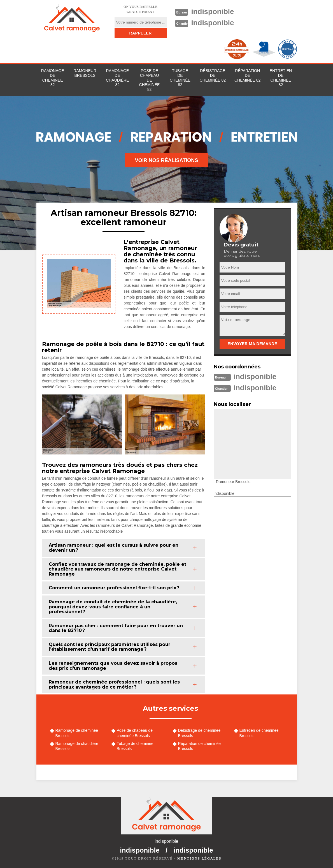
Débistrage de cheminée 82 (213, 75)
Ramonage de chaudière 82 (117, 78)
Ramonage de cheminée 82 (53, 78)
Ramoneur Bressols (85, 73)
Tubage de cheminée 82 (180, 78)
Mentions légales (199, 858)
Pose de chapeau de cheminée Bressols (135, 733)
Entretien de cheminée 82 (281, 78)
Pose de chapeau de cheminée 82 (150, 80)
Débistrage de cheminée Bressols (199, 733)
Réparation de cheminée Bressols (200, 746)
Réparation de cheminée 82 (247, 75)
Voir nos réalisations (167, 160)
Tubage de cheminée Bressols (135, 746)
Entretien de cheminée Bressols (259, 733)
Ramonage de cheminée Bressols (77, 733)
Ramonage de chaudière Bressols (77, 746)
